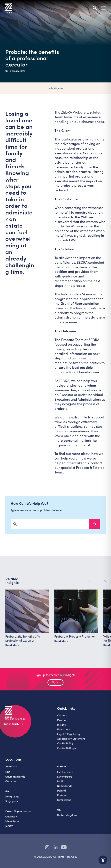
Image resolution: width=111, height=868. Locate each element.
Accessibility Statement (71, 740)
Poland (61, 792)
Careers (62, 716)
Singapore (12, 802)
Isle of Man (12, 822)
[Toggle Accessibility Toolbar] (103, 860)
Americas (11, 767)
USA (8, 773)
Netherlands (65, 787)
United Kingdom (67, 816)
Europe (61, 767)
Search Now (94, 525)
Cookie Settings (66, 749)
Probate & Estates (90, 467)
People (61, 721)
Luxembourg (65, 778)
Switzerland (64, 801)
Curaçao (11, 782)
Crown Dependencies (18, 812)
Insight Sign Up (56, 88)
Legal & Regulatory (69, 735)
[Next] (103, 582)
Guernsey (11, 818)
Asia (8, 792)
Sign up (56, 683)
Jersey (9, 827)
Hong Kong (12, 798)
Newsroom (64, 730)
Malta (61, 782)
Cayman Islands (15, 778)
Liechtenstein (65, 773)
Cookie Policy (65, 744)
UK (59, 811)
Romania (63, 796)
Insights (62, 726)
